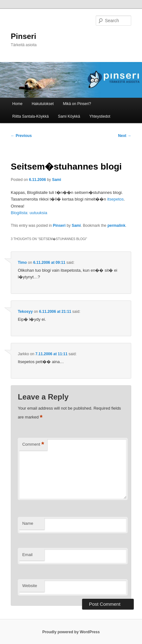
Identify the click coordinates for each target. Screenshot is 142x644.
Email (27, 555)
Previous (21, 136)
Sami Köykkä (69, 116)
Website (30, 586)
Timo (22, 263)
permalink (116, 226)
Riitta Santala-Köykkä (31, 116)
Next (125, 136)
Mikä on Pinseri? (77, 104)
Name (28, 523)
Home (17, 104)
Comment (33, 445)
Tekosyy (25, 312)
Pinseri (23, 36)
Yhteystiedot (100, 116)
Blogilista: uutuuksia (29, 213)
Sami (57, 180)
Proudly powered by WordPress (71, 632)
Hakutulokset (43, 104)
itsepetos (115, 199)
